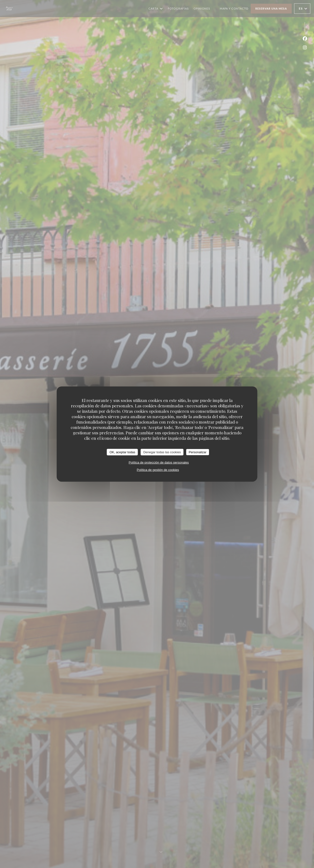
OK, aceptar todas (122, 452)
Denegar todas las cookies (162, 452)
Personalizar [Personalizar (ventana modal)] (197, 452)
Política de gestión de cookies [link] (158, 470)
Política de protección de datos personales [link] (159, 462)
